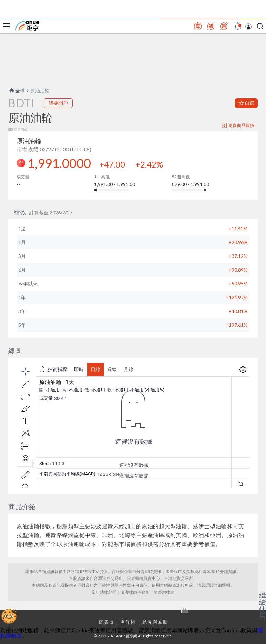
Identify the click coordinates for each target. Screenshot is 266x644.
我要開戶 (58, 103)
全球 (17, 90)
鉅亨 (27, 26)
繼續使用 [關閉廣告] (263, 605)
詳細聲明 (222, 585)
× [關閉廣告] (185, 610)
